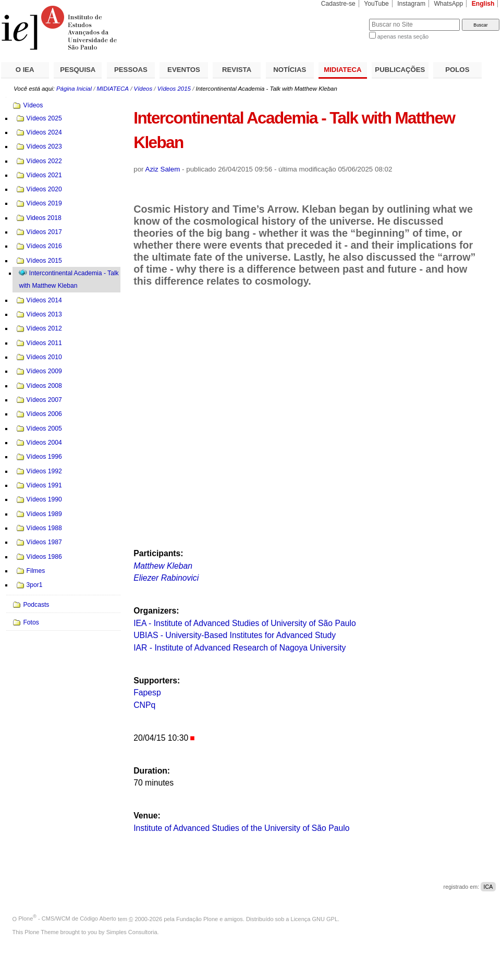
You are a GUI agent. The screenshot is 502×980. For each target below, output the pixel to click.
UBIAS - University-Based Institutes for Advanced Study (235, 635)
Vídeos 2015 (174, 89)
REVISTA (237, 70)
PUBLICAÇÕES (400, 70)
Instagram (411, 4)
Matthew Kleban (163, 566)
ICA (488, 887)
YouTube (376, 4)
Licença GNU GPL (314, 918)
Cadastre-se (338, 4)
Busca (344, 19)
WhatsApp (448, 4)
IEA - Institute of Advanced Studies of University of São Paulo (244, 623)
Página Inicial (74, 89)
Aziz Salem (163, 169)
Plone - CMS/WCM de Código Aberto (67, 918)
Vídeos (143, 89)
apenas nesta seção (403, 36)
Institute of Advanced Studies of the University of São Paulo (241, 828)
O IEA (25, 70)
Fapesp (147, 693)
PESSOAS (131, 70)
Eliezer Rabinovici (166, 578)
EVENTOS (184, 70)
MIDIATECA (342, 70)
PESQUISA (78, 70)
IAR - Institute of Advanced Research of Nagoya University (240, 648)
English (483, 4)
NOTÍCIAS (290, 70)
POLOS (457, 70)
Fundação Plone (197, 918)
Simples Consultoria (132, 932)
